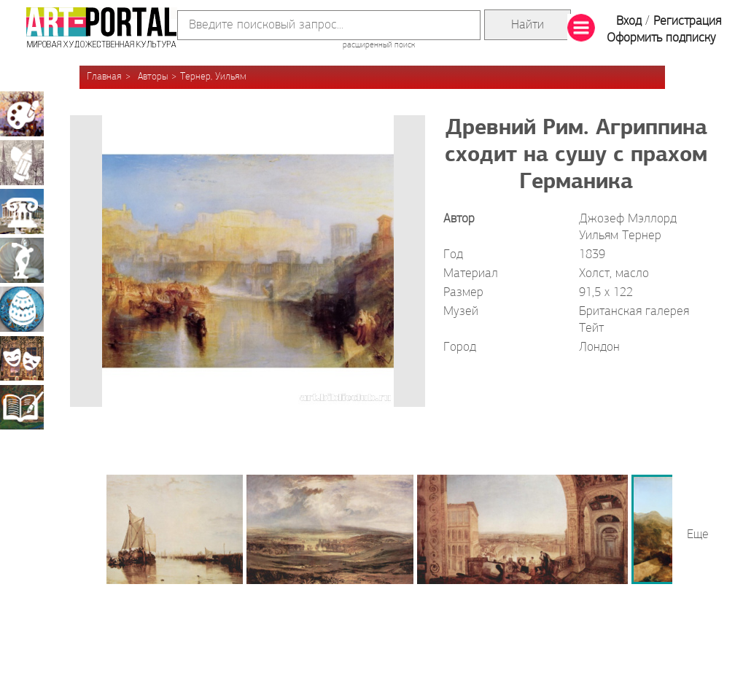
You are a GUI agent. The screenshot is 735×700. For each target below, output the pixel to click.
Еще (698, 535)
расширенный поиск (379, 45)
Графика (22, 163)
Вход (629, 22)
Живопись (22, 114)
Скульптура (22, 260)
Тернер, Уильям (213, 77)
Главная (104, 77)
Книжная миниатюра (22, 407)
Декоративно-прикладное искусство (22, 309)
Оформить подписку (661, 38)
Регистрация (687, 22)
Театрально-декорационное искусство (22, 358)
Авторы (153, 77)
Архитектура (22, 211)
